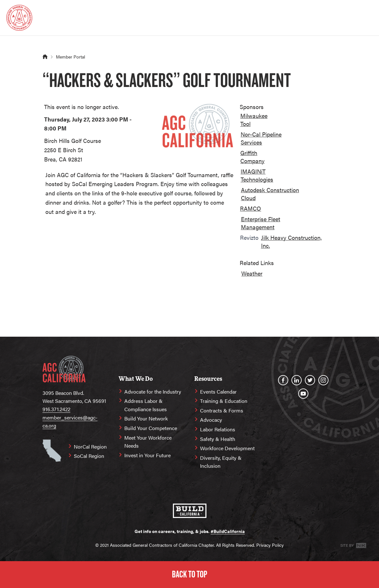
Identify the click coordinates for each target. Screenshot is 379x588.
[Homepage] (19, 18)
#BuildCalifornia (228, 531)
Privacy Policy (270, 545)
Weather (252, 273)
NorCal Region (90, 447)
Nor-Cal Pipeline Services (261, 138)
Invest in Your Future (147, 455)
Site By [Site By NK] (353, 545)
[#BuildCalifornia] (190, 511)
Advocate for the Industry (153, 392)
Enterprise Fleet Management (261, 223)
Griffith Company (252, 157)
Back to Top (189, 574)
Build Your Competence (151, 428)
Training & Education (224, 401)
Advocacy (211, 420)
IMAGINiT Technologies (257, 175)
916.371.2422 (56, 409)
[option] (259, 121)
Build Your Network (146, 418)
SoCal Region (89, 456)
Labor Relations (218, 429)
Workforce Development (227, 448)
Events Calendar (218, 392)
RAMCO (251, 208)
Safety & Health (218, 439)
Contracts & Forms (222, 410)
